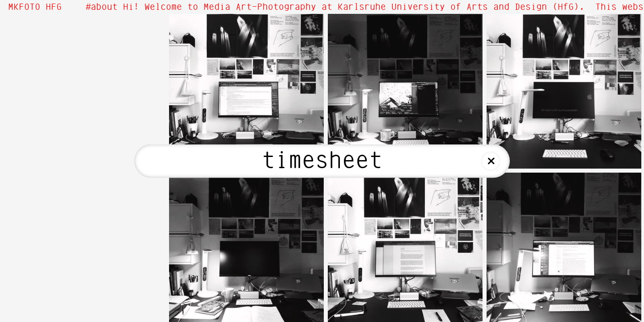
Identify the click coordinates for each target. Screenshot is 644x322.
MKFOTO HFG (35, 7)
